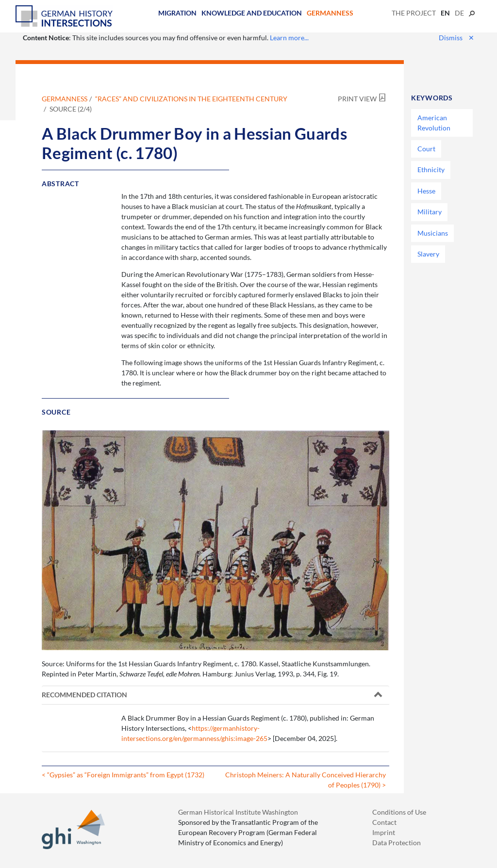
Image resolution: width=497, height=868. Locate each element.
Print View (357, 99)
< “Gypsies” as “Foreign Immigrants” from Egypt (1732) (123, 775)
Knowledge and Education (252, 13)
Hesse (426, 191)
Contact (384, 822)
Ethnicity (431, 169)
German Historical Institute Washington (238, 812)
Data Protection (397, 843)
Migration (177, 13)
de (459, 13)
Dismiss (456, 38)
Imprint (384, 832)
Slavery (428, 254)
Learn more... (289, 38)
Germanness (330, 13)
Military (430, 212)
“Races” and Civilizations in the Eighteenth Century (191, 99)
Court (426, 149)
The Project (414, 13)
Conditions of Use (399, 812)
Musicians (433, 233)
